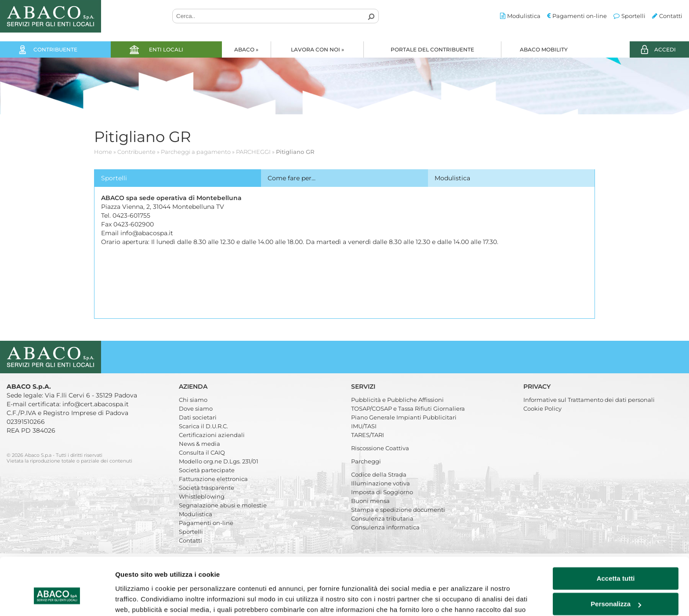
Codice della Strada (379, 474)
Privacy (538, 386)
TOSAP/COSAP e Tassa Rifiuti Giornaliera (408, 408)
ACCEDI (665, 49)
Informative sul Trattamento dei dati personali (589, 400)
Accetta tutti (616, 533)
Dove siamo (196, 408)
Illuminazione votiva (381, 483)
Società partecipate (207, 470)
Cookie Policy (542, 408)
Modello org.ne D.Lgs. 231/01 (219, 461)
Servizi (364, 386)
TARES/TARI (368, 435)
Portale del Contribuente (432, 49)
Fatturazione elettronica (213, 479)
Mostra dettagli (139, 599)
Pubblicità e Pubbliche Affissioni (397, 400)
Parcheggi (366, 461)
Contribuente (55, 49)
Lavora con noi (317, 49)
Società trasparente (207, 488)
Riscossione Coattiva (380, 448)
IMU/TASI (364, 426)
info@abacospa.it (147, 233)
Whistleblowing (202, 496)
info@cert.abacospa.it (96, 404)
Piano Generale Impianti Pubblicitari (404, 417)
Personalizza (616, 558)
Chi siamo (193, 400)
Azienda (194, 386)
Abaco (246, 49)
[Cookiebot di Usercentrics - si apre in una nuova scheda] (57, 599)
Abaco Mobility (544, 49)
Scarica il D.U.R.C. (203, 426)
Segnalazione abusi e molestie (223, 505)
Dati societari (198, 417)
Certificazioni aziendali (212, 435)
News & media (199, 444)
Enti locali (166, 49)
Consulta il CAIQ (202, 452)
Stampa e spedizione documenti (398, 510)
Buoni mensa (370, 501)
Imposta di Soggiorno (382, 492)
